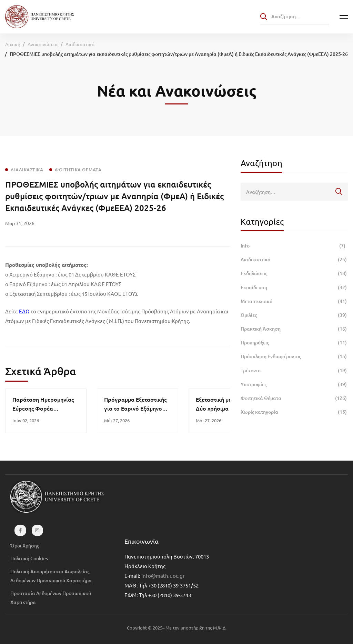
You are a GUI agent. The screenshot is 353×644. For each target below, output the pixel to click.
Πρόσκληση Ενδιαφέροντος (294, 356)
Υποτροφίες (294, 384)
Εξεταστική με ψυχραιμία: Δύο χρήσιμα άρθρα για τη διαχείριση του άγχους (229, 408)
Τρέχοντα (294, 371)
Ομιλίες (294, 315)
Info (294, 246)
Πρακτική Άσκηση (294, 329)
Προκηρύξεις (294, 343)
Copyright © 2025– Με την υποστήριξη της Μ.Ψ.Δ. (177, 628)
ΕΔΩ (24, 311)
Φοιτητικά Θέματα (294, 398)
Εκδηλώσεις (294, 273)
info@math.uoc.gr (163, 576)
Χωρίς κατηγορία (294, 412)
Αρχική (13, 44)
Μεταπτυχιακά (294, 301)
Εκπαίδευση (294, 288)
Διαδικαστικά (80, 44)
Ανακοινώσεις (43, 44)
